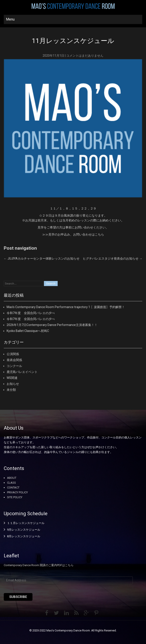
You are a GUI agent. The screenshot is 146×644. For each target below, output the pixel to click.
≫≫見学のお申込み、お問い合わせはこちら (73, 234)
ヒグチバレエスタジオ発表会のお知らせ (113, 258)
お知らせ (13, 384)
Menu (10, 19)
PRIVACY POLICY (17, 492)
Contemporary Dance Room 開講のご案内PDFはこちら (39, 565)
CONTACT (13, 488)
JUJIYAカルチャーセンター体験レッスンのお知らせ (42, 258)
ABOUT (12, 478)
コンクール (14, 366)
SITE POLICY (15, 497)
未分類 (11, 390)
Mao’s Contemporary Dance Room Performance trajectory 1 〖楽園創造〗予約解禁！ (66, 307)
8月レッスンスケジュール (24, 536)
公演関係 (13, 354)
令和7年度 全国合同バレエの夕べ (31, 313)
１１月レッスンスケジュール (26, 523)
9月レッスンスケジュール (24, 530)
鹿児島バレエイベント (22, 372)
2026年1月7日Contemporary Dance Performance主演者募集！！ (52, 325)
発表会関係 (14, 360)
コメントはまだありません (85, 56)
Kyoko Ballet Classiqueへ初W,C (28, 331)
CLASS (11, 483)
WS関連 (12, 378)
